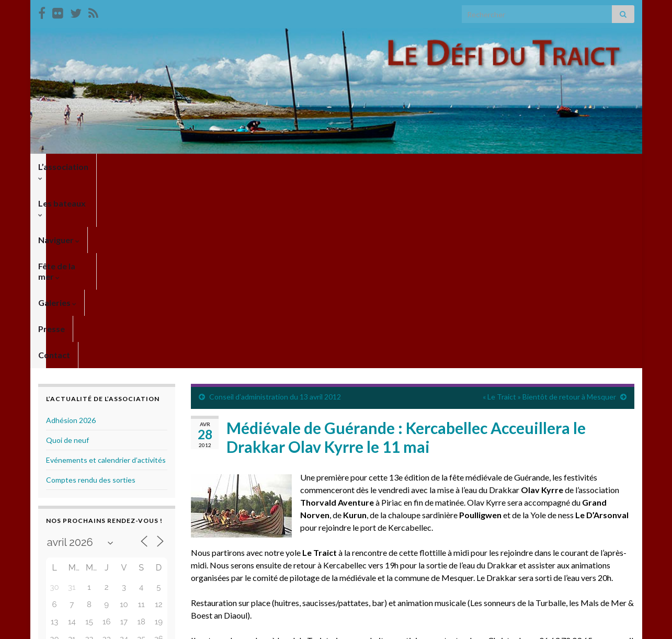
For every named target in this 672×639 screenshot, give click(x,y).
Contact (427, 167)
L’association (66, 167)
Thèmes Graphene (125, 626)
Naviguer (201, 167)
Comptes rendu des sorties (91, 292)
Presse (381, 167)
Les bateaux (137, 167)
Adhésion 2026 (71, 232)
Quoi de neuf (67, 252)
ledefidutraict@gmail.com (241, 465)
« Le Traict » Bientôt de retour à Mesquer (549, 208)
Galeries (333, 167)
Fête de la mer (267, 167)
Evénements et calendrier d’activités (106, 272)
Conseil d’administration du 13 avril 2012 (275, 208)
